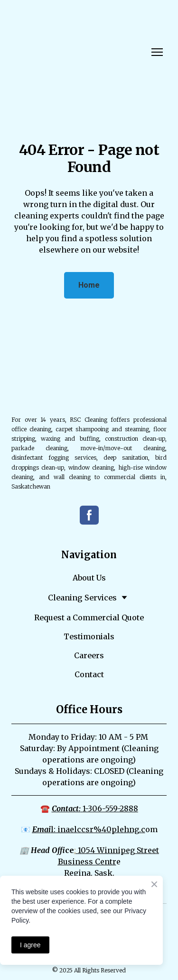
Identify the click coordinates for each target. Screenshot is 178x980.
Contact (89, 674)
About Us (89, 578)
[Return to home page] (45, 52)
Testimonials (89, 636)
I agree (30, 945)
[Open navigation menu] (157, 52)
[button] (89, 285)
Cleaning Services (82, 598)
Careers (89, 655)
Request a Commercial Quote (89, 617)
